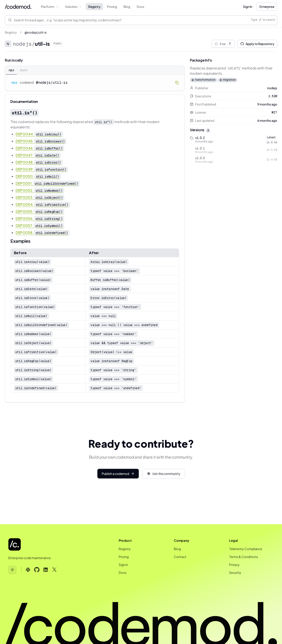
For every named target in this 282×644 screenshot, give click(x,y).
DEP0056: (40, 218)
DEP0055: (40, 211)
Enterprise (267, 7)
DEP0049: (42, 169)
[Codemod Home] (18, 7)
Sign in (123, 565)
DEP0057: (40, 225)
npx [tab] (11, 70)
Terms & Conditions (244, 557)
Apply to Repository (257, 44)
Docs (141, 7)
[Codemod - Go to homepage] (15, 544)
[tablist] (95, 70)
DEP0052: (40, 190)
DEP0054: (43, 204)
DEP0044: (39, 134)
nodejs (22, 44)
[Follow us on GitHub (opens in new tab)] (37, 570)
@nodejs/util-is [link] (36, 32)
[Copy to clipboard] (177, 83)
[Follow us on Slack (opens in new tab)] (28, 570)
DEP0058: (43, 233)
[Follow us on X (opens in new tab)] (54, 570)
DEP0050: (38, 176)
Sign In (248, 7)
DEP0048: (39, 162)
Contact (180, 557)
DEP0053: (40, 197)
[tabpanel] (95, 83)
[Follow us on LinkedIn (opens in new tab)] (46, 570)
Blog (127, 7)
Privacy (234, 565)
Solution (73, 7)
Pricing (112, 7)
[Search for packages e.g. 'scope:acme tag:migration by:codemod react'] (132, 20)
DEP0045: (41, 141)
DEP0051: (47, 183)
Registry (94, 7)
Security (235, 573)
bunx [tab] (24, 70)
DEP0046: (40, 148)
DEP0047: (38, 155)
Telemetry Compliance (246, 549)
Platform (50, 7)
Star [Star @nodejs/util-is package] (223, 44)
